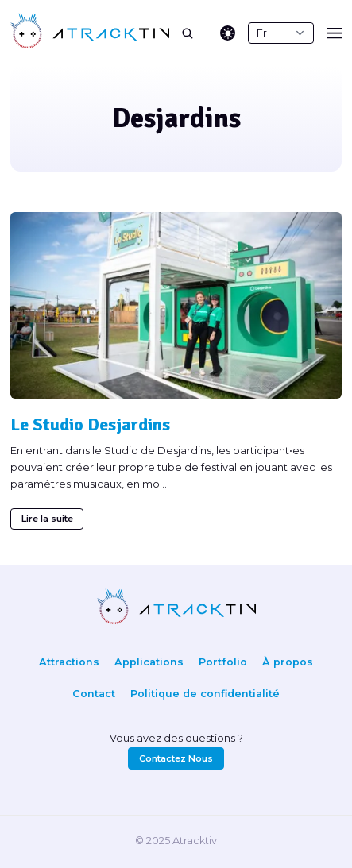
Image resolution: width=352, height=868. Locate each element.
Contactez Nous (176, 758)
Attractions (69, 662)
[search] (194, 33)
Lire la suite (47, 519)
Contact (94, 694)
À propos (288, 662)
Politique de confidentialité (205, 694)
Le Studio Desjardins (90, 424)
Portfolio (223, 662)
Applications (149, 662)
